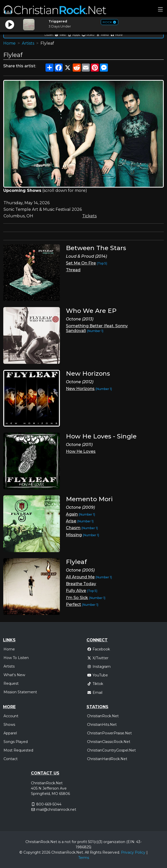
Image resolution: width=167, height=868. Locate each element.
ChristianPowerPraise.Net (109, 733)
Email (95, 693)
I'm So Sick (77, 598)
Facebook (98, 649)
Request (11, 683)
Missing (74, 535)
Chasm (73, 528)
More (116, 35)
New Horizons (80, 389)
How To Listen (16, 658)
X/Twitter (98, 658)
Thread (73, 270)
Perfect (73, 604)
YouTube (97, 675)
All (87, 852)
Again (72, 514)
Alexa (102, 35)
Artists (28, 43)
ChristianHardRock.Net (107, 759)
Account (11, 716)
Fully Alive (76, 591)
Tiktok (95, 684)
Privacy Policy (133, 852)
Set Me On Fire (81, 263)
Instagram (99, 667)
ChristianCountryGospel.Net (111, 750)
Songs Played (16, 742)
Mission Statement (20, 692)
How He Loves (81, 451)
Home (9, 43)
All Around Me (80, 577)
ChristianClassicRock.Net (109, 742)
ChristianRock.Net (103, 716)
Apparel (10, 733)
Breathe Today (81, 584)
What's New (14, 675)
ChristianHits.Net (102, 725)
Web (60, 35)
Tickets (89, 216)
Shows (9, 725)
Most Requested (18, 750)
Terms (84, 858)
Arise (71, 521)
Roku (88, 35)
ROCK (110, 22)
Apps (74, 35)
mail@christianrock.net (56, 810)
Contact (11, 759)
